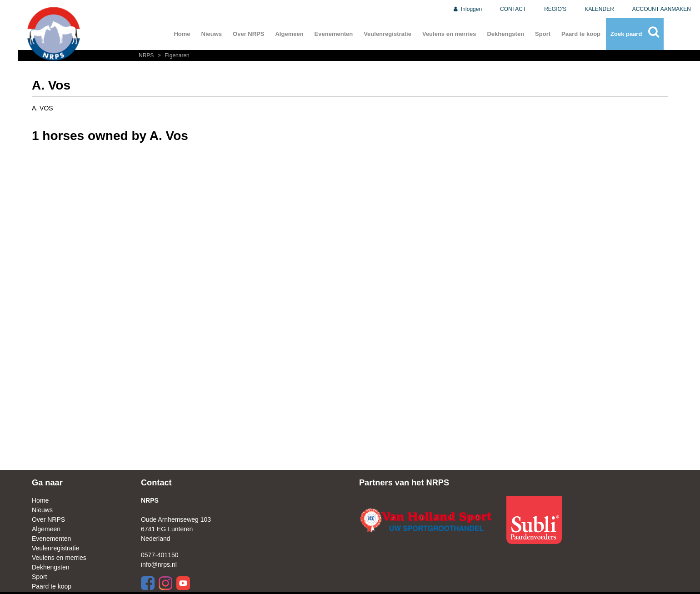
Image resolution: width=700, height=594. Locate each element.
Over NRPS (248, 34)
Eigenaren (172, 55)
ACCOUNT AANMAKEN (662, 9)
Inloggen (467, 9)
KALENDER (599, 9)
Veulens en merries (449, 34)
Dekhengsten (505, 34)
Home (182, 34)
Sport (543, 34)
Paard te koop (581, 34)
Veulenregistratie (387, 34)
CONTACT (513, 9)
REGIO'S (555, 9)
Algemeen (289, 34)
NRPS (147, 55)
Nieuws (212, 34)
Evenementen (334, 34)
